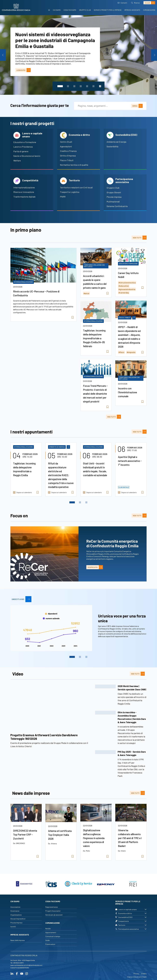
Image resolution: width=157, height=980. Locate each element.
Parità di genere (21, 151)
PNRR (63, 197)
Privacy (136, 974)
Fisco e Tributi (67, 160)
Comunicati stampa (53, 936)
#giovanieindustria (127, 289)
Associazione (15, 907)
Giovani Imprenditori (18, 919)
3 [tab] (74, 86)
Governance (15, 911)
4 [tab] (81, 86)
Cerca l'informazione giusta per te (40, 105)
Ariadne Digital (142, 977)
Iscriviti (13, 927)
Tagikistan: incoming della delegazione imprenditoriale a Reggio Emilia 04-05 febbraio (94, 338)
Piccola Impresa (114, 197)
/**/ (51, 708)
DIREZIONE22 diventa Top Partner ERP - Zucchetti (25, 834)
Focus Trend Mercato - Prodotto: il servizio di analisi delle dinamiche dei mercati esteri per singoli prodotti (95, 394)
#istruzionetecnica (127, 283)
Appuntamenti (51, 932)
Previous (3, 55)
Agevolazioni (66, 146)
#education (124, 286)
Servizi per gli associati (54, 915)
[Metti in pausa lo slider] (100, 86)
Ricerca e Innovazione (24, 192)
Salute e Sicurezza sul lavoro (27, 156)
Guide (47, 940)
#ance (86, 293)
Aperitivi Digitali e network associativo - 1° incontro (130, 461)
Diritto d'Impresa (68, 156)
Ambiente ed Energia (116, 142)
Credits (144, 974)
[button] (121, 696)
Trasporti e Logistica (70, 192)
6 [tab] (93, 86)
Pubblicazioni (50, 944)
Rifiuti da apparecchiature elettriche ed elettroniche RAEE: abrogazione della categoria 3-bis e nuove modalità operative (61, 475)
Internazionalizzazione (24, 187)
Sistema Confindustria (117, 206)
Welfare (17, 161)
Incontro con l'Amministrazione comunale (128, 392)
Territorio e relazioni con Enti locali (76, 187)
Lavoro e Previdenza (23, 147)
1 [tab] (60, 86)
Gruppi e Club (85, 10)
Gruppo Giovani (114, 192)
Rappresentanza (52, 907)
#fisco (121, 352)
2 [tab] (68, 86)
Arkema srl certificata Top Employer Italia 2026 (60, 835)
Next (154, 55)
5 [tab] (87, 86)
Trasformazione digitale (24, 197)
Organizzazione (16, 915)
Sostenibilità (112, 146)
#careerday (124, 293)
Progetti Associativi (53, 911)
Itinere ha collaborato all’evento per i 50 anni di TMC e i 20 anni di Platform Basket (130, 838)
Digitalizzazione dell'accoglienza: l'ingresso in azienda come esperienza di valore (94, 838)
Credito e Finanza (68, 151)
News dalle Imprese (18, 940)
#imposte (131, 352)
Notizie (48, 929)
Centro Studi (66, 142)
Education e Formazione (25, 142)
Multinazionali (113, 202)
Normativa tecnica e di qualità (74, 165)
